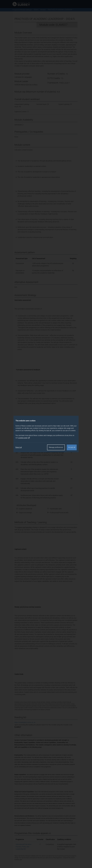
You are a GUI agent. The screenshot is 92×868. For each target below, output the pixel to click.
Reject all (19, 447)
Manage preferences (56, 447)
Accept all (72, 447)
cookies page (24, 438)
